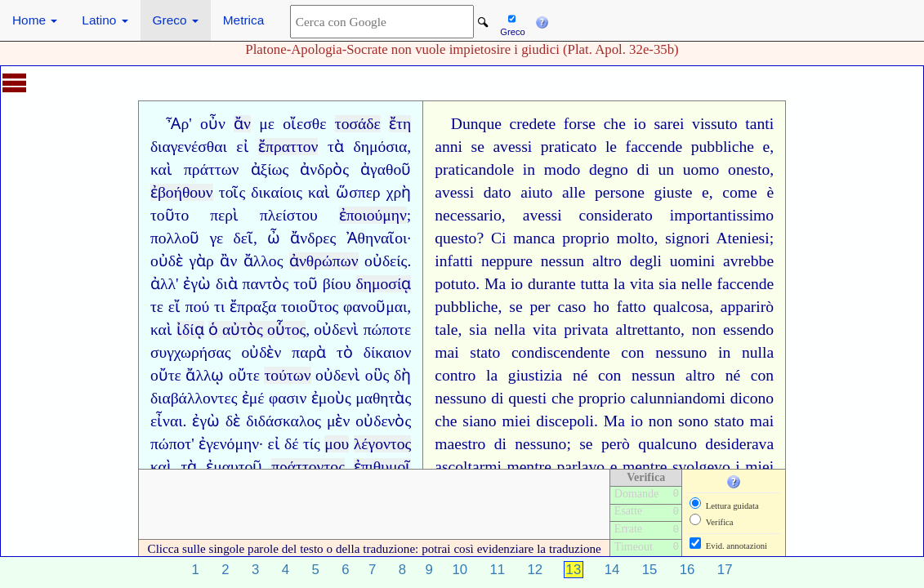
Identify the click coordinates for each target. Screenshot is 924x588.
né (580, 375)
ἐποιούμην (373, 215)
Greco (176, 20)
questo (455, 238)
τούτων (287, 375)
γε (217, 238)
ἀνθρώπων (324, 261)
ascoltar (460, 467)
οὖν (213, 124)
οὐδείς (386, 261)
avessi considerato (588, 215)
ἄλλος (263, 261)
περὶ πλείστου (264, 215)
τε (157, 307)
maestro (460, 444)
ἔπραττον (288, 147)
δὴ (402, 375)
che (615, 124)
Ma (495, 284)
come (739, 192)
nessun (562, 261)
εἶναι (167, 421)
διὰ (227, 284)
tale (446, 330)
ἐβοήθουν (182, 192)
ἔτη (400, 124)
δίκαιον (387, 352)
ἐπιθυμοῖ (383, 467)
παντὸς (266, 284)
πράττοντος (308, 467)
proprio (586, 238)
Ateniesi (742, 238)
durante (552, 284)
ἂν (228, 261)
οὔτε (166, 375)
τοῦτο (170, 215)
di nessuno (531, 444)
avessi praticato (545, 147)
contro (455, 375)
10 (460, 570)
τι (219, 307)
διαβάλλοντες (194, 398)
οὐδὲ (167, 261)
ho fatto (619, 307)
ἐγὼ (197, 284)
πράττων (211, 169)
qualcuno (667, 444)
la (619, 284)
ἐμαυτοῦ (234, 467)
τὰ (336, 147)
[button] (542, 20)
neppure (507, 261)
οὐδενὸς (383, 421)
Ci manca (523, 238)
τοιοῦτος (310, 307)
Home (35, 20)
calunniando (669, 398)
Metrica (243, 20)
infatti (454, 261)
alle (574, 192)
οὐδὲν (261, 352)
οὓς (377, 375)
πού (197, 307)
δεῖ (243, 238)
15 (650, 570)
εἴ (174, 307)
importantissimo (722, 215)
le (611, 147)
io (640, 124)
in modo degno (576, 169)
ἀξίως (270, 169)
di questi (519, 398)
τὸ (345, 352)
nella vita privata (551, 330)
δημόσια (380, 147)
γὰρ (201, 261)
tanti (759, 124)
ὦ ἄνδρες (301, 238)
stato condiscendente (540, 352)
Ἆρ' (179, 124)
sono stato (711, 421)
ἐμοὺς (331, 398)
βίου (337, 284)
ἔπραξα (253, 307)
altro (607, 261)
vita (642, 284)
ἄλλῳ (205, 375)
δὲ (233, 421)
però (616, 444)
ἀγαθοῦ (386, 169)
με (267, 124)
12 (536, 570)
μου (337, 444)
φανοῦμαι (375, 307)
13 (574, 570)
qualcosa (682, 307)
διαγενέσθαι (189, 147)
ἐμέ (253, 398)
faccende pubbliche (690, 147)
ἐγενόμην (229, 444)
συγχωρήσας (191, 352)
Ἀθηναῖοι (377, 238)
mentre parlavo (556, 467)
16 (687, 570)
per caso (558, 307)
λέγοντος (382, 444)
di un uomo (678, 169)
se (478, 147)
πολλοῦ (175, 238)
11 (497, 570)
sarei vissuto (695, 124)
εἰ (242, 147)
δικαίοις (277, 192)
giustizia (535, 375)
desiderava (739, 444)
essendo (748, 330)
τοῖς (232, 192)
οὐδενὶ (336, 330)
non (704, 330)
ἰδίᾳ (190, 330)
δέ (291, 444)
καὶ (161, 169)
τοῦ (306, 284)
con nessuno (664, 352)
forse (580, 124)
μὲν (338, 421)
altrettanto (648, 330)
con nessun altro (656, 375)
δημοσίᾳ (384, 284)
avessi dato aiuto (493, 192)
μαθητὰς (383, 398)
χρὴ (399, 192)
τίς (312, 444)
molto (636, 238)
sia (667, 284)
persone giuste (643, 192)
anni (449, 147)
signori (687, 238)
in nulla (746, 352)
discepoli (565, 421)
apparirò (747, 307)
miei (517, 421)
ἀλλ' (165, 284)
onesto (749, 169)
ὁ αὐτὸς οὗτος (257, 330)
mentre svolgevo (676, 467)
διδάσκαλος (283, 421)
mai (446, 352)
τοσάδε (358, 124)
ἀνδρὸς (324, 169)
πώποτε (388, 330)
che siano (465, 421)
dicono (752, 398)
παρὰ (309, 352)
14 (612, 570)
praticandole (474, 169)
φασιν (288, 398)
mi (717, 398)
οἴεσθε (304, 124)
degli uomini (673, 261)
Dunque (476, 124)
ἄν (242, 124)
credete (533, 124)
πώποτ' (172, 444)
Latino (105, 20)
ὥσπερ (358, 192)
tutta (594, 284)
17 (725, 570)
